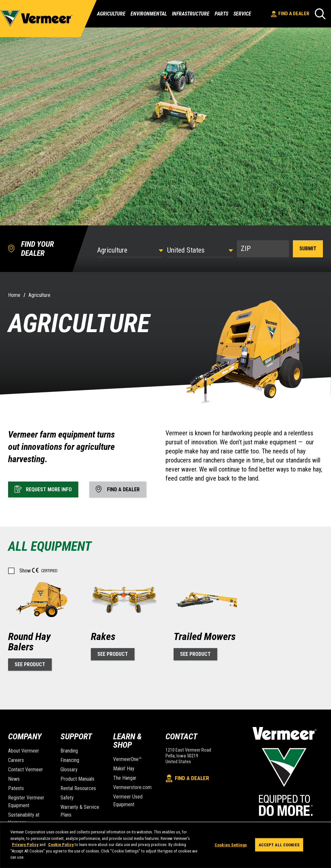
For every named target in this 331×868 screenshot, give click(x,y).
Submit (308, 249)
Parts (221, 14)
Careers (16, 760)
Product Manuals (77, 779)
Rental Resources (78, 788)
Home (14, 295)
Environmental (149, 14)
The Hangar (125, 778)
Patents (16, 788)
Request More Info (43, 489)
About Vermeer (24, 751)
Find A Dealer (290, 14)
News (14, 779)
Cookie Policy (61, 845)
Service (242, 14)
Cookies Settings (231, 845)
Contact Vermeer (26, 770)
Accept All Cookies (279, 845)
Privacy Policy (25, 845)
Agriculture (111, 14)
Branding (69, 751)
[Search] (320, 14)
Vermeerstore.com (132, 787)
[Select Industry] (130, 250)
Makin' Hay (124, 769)
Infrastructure (191, 14)
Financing (70, 760)
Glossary (69, 770)
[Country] (200, 250)
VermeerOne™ (127, 759)
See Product (30, 664)
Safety (67, 798)
